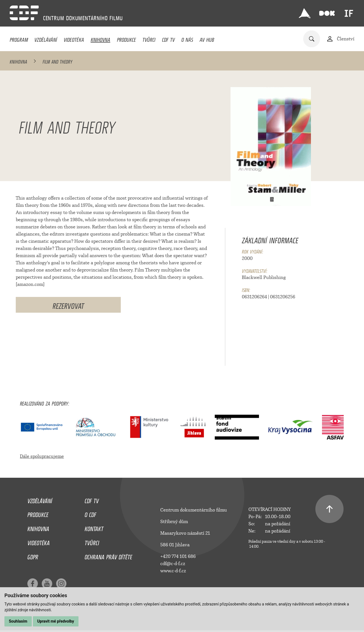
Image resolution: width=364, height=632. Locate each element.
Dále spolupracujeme (42, 456)
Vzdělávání (46, 38)
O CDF (90, 513)
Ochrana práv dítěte (108, 556)
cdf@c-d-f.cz (173, 564)
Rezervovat (68, 305)
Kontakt (94, 527)
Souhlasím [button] (18, 621)
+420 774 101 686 (178, 556)
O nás (187, 38)
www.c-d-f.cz (173, 571)
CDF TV (168, 38)
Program (19, 38)
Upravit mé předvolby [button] (56, 621)
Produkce (126, 38)
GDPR (33, 556)
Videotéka (74, 38)
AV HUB (207, 38)
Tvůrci (149, 38)
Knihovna (100, 38)
